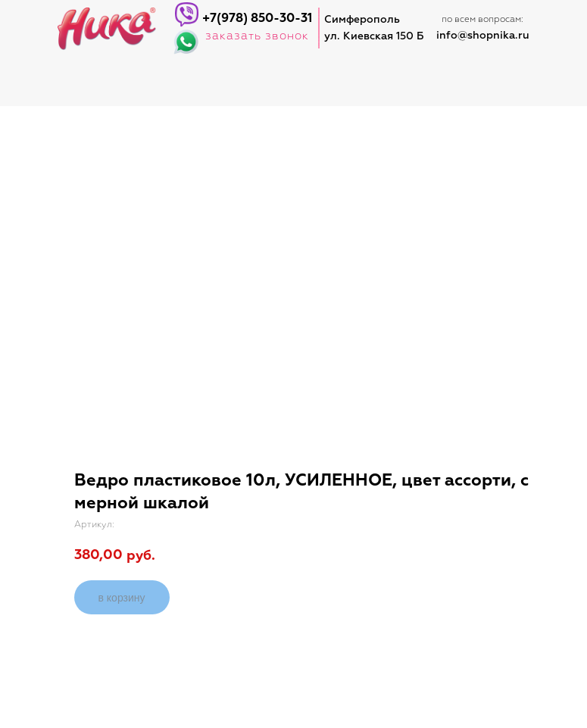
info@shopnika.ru (483, 36)
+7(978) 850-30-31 (257, 19)
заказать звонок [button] (257, 36)
